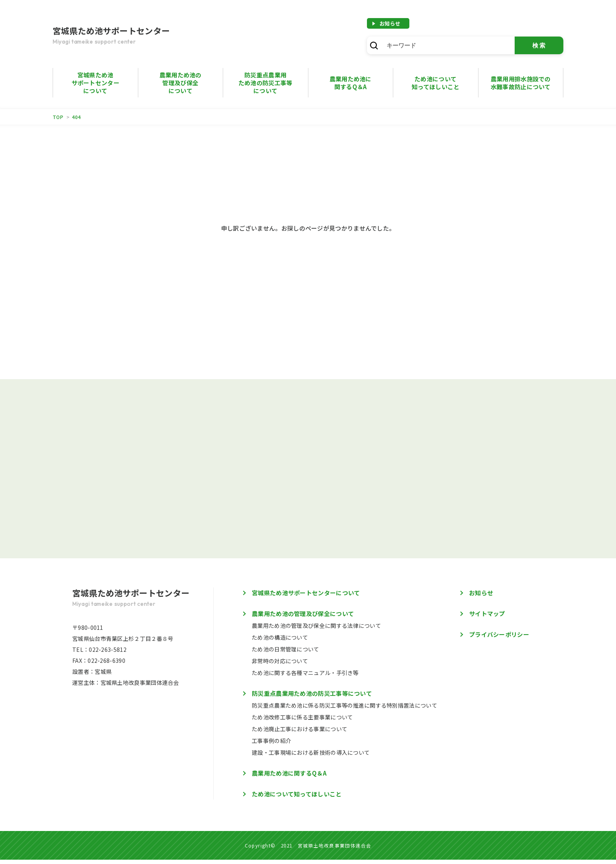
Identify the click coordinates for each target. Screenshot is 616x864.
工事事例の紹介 (271, 745)
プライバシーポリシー (499, 639)
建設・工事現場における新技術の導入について (311, 757)
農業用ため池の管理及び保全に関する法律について (316, 630)
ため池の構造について (280, 642)
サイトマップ (487, 618)
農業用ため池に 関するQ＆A (351, 83)
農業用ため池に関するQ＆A (289, 777)
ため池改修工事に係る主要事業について (302, 721)
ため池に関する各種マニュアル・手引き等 (305, 677)
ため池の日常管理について (286, 653)
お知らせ (390, 23)
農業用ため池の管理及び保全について (181, 83)
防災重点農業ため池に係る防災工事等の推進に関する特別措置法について (345, 710)
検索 (539, 45)
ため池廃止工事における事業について (300, 733)
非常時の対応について (280, 665)
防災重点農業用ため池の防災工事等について (266, 83)
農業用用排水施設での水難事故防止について (521, 83)
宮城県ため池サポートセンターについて (95, 83)
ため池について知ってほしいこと (435, 83)
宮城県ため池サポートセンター (131, 36)
